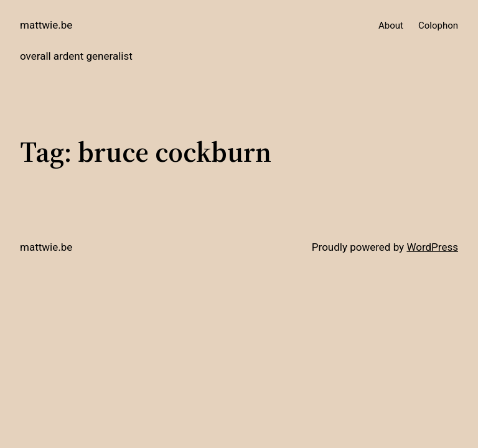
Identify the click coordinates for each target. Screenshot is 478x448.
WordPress (432, 247)
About (391, 26)
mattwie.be (46, 25)
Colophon (438, 26)
